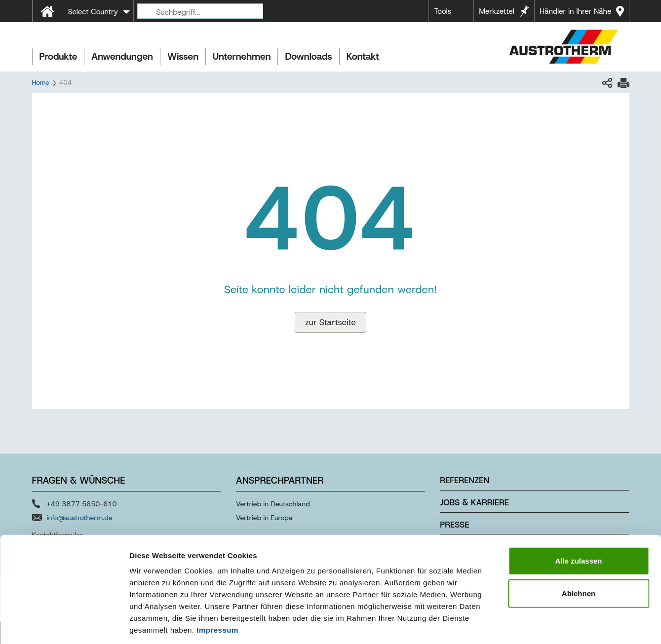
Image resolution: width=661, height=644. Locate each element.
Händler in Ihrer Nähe (575, 11)
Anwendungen (122, 57)
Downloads (308, 57)
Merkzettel (497, 11)
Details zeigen (525, 625)
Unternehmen (242, 57)
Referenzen (465, 480)
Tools (443, 11)
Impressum (217, 585)
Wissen (183, 57)
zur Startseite (330, 322)
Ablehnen (579, 548)
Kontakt (363, 57)
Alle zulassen (578, 515)
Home (41, 83)
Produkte (58, 57)
